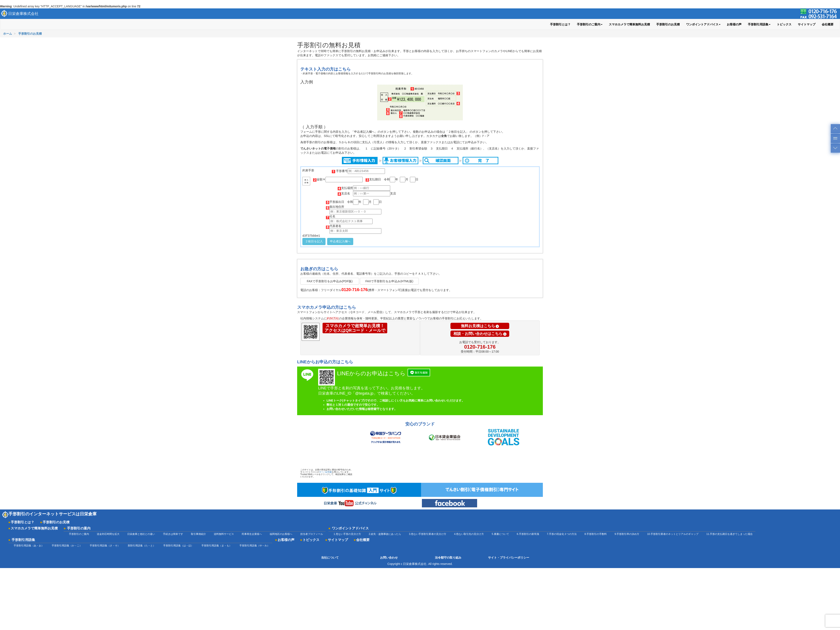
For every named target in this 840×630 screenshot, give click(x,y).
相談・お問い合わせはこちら (480, 334)
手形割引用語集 (23, 540)
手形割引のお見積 (668, 24)
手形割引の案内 (79, 528)
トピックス (784, 24)
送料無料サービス (224, 534)
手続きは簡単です (173, 534)
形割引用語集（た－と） (142, 546)
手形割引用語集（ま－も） (217, 546)
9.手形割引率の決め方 (627, 534)
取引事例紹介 (198, 534)
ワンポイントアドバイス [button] (703, 24)
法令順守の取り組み (448, 558)
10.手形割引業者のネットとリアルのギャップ (673, 534)
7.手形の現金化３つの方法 (562, 534)
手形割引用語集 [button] (759, 24)
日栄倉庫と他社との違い (141, 534)
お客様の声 (734, 24)
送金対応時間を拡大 (108, 534)
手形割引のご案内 (79, 534)
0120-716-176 (480, 347)
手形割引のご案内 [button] (590, 24)
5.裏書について (500, 534)
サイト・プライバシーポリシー (509, 558)
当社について (330, 558)
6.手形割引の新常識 (528, 534)
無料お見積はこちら (480, 326)
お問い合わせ (389, 558)
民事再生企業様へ (252, 534)
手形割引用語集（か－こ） (67, 546)
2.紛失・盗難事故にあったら (385, 534)
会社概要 (828, 24)
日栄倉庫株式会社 (23, 14)
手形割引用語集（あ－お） (29, 546)
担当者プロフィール (312, 534)
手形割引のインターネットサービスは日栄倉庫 (52, 514)
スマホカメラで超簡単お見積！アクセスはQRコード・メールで (355, 328)
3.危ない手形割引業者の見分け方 (428, 534)
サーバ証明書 (325, 472)
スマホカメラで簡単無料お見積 (629, 24)
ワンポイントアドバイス (350, 528)
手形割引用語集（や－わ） (255, 546)
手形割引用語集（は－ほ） (178, 546)
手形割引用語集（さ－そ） (105, 546)
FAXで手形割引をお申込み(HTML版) (389, 281)
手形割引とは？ (560, 24)
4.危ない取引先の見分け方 (469, 534)
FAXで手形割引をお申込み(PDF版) (330, 281)
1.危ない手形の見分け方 (347, 534)
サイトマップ (807, 24)
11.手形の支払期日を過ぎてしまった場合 (729, 534)
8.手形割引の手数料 (596, 534)
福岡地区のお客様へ (281, 534)
